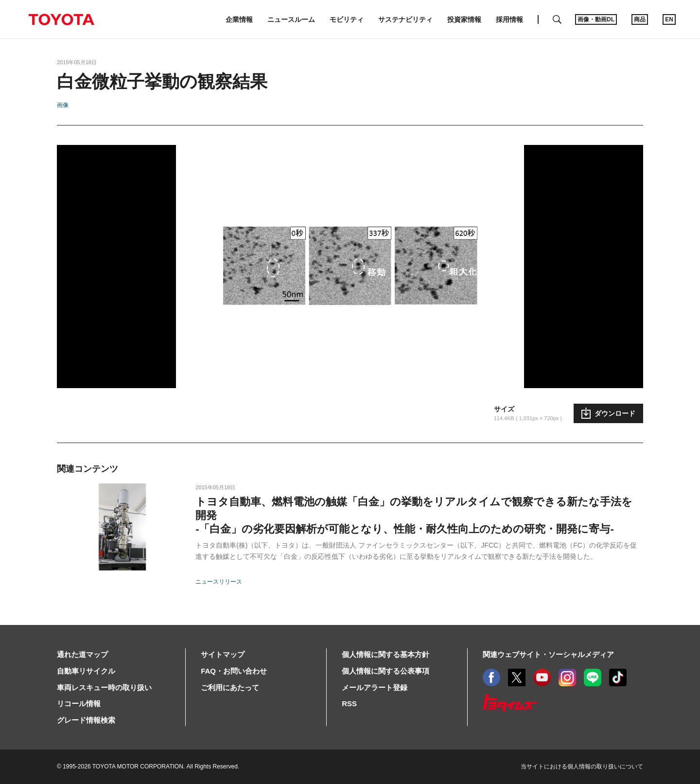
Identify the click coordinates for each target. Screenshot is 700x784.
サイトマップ (223, 654)
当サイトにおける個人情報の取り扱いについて (582, 766)
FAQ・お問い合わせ (234, 671)
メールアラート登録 (375, 687)
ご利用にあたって (230, 687)
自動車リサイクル (86, 671)
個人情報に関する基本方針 (385, 654)
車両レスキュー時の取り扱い (104, 687)
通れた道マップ (82, 654)
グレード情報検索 (86, 720)
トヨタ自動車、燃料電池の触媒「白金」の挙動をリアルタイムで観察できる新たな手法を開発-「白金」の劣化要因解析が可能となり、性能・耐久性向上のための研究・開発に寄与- (414, 515)
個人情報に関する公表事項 (385, 671)
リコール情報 (79, 704)
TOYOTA (61, 19)
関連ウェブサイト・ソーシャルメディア (548, 654)
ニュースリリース (219, 582)
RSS (349, 704)
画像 (63, 105)
